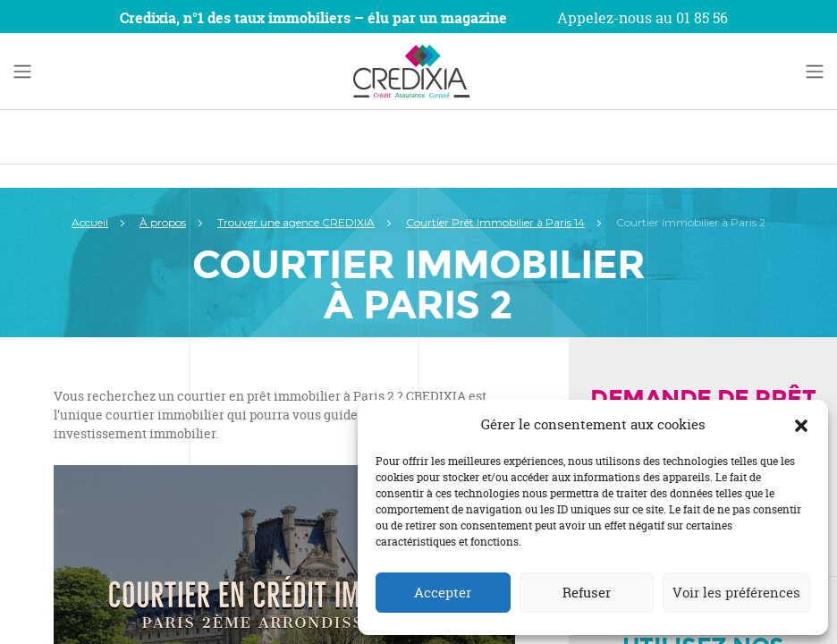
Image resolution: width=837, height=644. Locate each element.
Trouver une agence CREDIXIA (296, 222)
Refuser (587, 593)
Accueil (90, 222)
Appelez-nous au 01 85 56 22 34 (643, 29)
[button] (801, 425)
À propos (163, 222)
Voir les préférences (736, 593)
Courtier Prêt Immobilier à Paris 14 (495, 222)
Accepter (443, 593)
